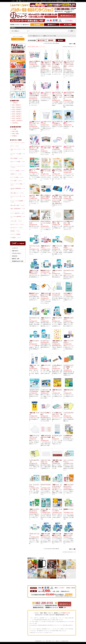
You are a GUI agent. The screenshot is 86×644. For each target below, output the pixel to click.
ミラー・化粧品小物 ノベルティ (18, 213)
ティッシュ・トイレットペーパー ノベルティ (18, 167)
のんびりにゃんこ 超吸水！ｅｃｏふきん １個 (46, 171)
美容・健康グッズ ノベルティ (17, 193)
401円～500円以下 (17, 118)
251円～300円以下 (17, 114)
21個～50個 (15, 131)
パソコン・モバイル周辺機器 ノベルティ (18, 201)
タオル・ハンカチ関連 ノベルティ (18, 162)
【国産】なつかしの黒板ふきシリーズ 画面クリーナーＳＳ (46, 295)
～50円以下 (15, 103)
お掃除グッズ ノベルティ (16, 174)
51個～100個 (15, 134)
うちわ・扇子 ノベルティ (16, 221)
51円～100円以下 (16, 105)
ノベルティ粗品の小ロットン (34, 36)
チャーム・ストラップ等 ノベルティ (18, 197)
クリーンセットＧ (69, 146)
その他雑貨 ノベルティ (16, 238)
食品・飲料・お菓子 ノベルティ (18, 205)
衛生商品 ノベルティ (16, 231)
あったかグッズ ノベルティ (17, 228)
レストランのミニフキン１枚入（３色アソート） (46, 148)
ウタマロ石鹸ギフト (68, 293)
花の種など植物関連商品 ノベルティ (18, 189)
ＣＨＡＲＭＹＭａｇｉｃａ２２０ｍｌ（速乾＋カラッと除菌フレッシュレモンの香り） (69, 96)
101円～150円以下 (17, 107)
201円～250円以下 (17, 112)
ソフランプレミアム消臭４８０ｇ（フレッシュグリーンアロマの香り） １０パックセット (69, 64)
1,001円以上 (15, 123)
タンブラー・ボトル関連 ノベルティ (18, 154)
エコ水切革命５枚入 (68, 436)
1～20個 (14, 129)
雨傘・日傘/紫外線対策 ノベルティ (18, 209)
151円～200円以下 (17, 109)
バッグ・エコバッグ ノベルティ (18, 143)
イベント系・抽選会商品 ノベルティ (18, 217)
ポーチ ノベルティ (15, 146)
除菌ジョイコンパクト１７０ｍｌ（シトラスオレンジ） (35, 123)
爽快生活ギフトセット (46, 270)
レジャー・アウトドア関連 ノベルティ (18, 185)
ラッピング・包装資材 (16, 234)
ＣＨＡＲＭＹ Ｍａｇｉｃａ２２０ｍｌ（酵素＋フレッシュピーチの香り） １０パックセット (57, 96)
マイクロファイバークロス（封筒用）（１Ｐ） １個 (68, 367)
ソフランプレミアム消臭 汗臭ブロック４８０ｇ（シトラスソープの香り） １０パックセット (46, 64)
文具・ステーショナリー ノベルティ (18, 150)
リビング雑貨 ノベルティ (16, 181)
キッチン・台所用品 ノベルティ (18, 171)
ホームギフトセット (45, 341)
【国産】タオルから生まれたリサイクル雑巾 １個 (46, 437)
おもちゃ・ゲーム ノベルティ (17, 224)
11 (58, 43)
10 (56, 43)
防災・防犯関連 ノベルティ (17, 158)
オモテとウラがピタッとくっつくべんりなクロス (46, 223)
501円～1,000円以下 (17, 121)
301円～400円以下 (17, 116)
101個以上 (15, 136)
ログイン (18, 39)
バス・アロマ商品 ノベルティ (17, 177)
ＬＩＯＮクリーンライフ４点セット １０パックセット (46, 94)
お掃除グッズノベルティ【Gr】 (50, 36)
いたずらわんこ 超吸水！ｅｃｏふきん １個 (58, 171)
